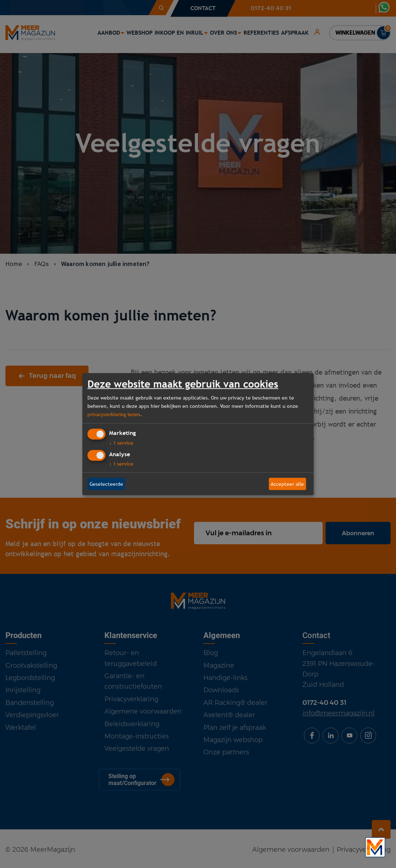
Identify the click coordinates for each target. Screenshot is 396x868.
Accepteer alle (287, 484)
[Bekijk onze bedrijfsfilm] (375, 847)
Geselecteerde (106, 484)
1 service (121, 443)
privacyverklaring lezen (114, 414)
